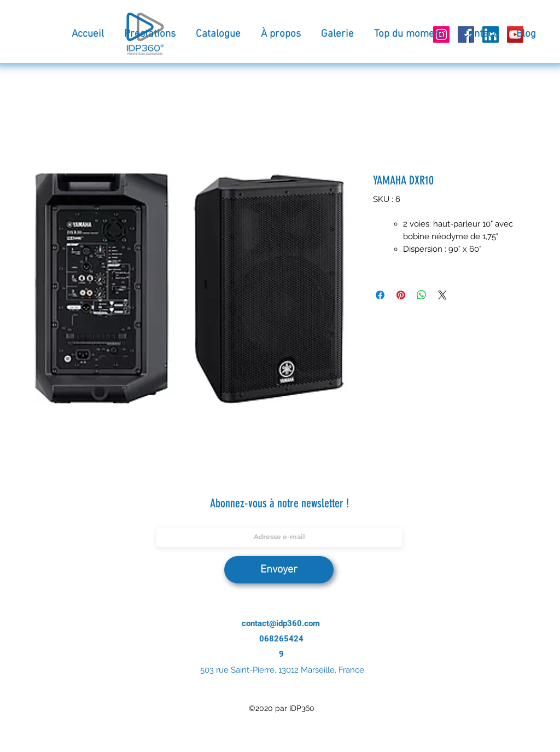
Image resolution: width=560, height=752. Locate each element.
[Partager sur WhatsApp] (422, 295)
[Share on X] (442, 295)
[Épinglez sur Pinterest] (401, 295)
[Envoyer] (279, 570)
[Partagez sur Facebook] (380, 295)
